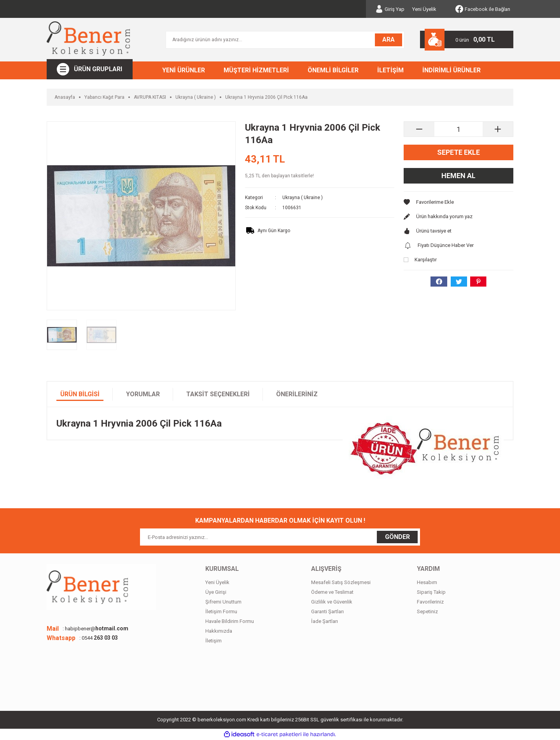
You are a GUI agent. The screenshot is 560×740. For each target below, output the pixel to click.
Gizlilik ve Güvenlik (332, 602)
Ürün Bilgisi (80, 394)
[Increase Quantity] (498, 129)
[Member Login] (390, 9)
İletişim (213, 641)
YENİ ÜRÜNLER (184, 70)
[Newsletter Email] (280, 537)
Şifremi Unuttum (223, 602)
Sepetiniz (427, 611)
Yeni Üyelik (424, 9)
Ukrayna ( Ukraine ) (303, 198)
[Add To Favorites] (458, 202)
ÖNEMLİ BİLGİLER (333, 70)
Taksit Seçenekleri (218, 394)
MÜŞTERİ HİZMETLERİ (256, 70)
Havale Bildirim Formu (230, 621)
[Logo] (88, 38)
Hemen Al (458, 176)
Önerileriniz (297, 394)
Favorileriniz (430, 602)
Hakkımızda (219, 631)
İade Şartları (325, 621)
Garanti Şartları (327, 611)
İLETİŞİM (390, 70)
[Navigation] (90, 69)
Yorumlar (143, 394)
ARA (388, 39)
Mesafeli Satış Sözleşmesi (341, 582)
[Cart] (467, 39)
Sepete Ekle (458, 152)
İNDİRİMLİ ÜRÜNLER (451, 70)
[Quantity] (458, 129)
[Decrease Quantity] (419, 129)
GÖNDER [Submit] (397, 537)
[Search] (285, 40)
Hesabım (427, 582)
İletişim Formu (221, 611)
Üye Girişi (216, 592)
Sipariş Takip (431, 592)
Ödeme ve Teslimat (332, 592)
